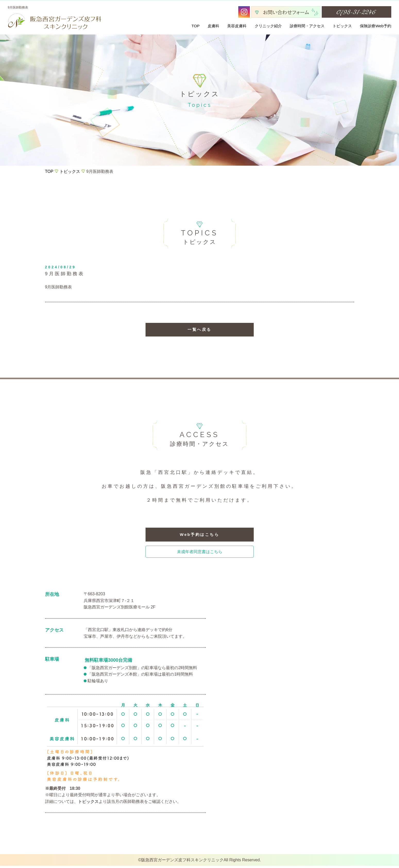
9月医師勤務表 (59, 287)
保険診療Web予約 (376, 26)
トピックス (342, 26)
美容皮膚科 (237, 26)
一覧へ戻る (199, 330)
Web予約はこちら (199, 536)
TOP (196, 26)
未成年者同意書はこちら (200, 554)
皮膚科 (213, 26)
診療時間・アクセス (307, 26)
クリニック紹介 (268, 26)
